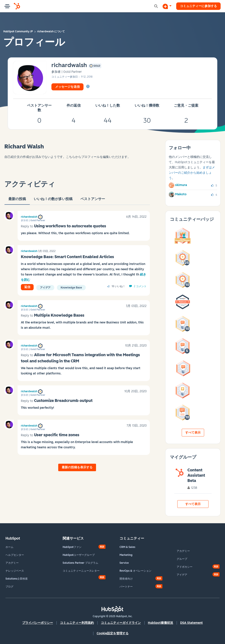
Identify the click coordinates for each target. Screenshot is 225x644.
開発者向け (126, 579)
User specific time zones (57, 435)
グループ (182, 559)
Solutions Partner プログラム (80, 563)
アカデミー (12, 563)
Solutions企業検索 (17, 579)
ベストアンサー (93, 201)
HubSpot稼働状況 (161, 623)
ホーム (9, 547)
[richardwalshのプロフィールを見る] (69, 65)
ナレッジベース (15, 571)
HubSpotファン (72, 547)
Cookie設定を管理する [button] (113, 633)
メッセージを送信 (67, 87)
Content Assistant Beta (196, 475)
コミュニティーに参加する (198, 6)
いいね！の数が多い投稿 (53, 201)
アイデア (45, 288)
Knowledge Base (71, 288)
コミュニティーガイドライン (121, 623)
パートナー (126, 587)
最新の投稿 (17, 201)
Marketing (126, 555)
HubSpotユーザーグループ (79, 555)
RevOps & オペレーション (135, 571)
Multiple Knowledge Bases (59, 315)
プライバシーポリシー (38, 623)
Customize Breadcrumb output (63, 401)
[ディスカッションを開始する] (167, 6)
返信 (27, 287)
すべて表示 (193, 433)
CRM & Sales (127, 547)
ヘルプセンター (15, 555)
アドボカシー (185, 567)
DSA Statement (191, 623)
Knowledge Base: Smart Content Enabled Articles (67, 257)
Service (124, 563)
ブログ (9, 587)
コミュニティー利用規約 (77, 623)
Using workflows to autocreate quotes (70, 226)
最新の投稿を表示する (77, 467)
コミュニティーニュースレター (81, 571)
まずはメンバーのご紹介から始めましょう (192, 173)
